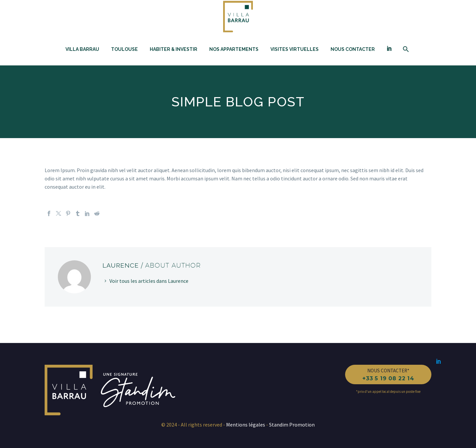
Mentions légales (246, 425)
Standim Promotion (291, 425)
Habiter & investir (174, 49)
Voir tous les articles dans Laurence (149, 281)
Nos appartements (234, 49)
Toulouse (124, 49)
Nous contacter (353, 49)
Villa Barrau (82, 49)
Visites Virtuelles (295, 49)
